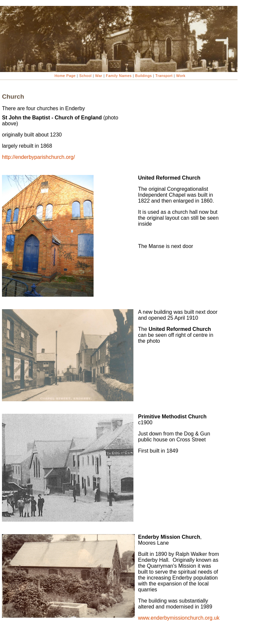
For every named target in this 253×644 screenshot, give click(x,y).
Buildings (144, 76)
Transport (164, 76)
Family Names (119, 76)
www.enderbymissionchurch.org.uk (179, 618)
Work (180, 76)
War (99, 76)
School (85, 76)
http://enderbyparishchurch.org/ (38, 157)
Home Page (65, 76)
